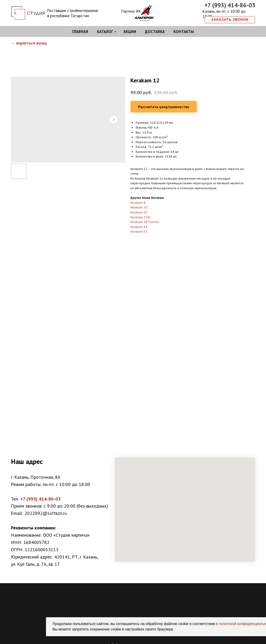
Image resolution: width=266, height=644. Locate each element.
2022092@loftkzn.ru (46, 513)
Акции (130, 32)
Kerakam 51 (139, 231)
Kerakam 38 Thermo (145, 222)
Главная (80, 32)
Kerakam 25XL (141, 217)
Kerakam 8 (138, 203)
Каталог (105, 32)
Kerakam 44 (139, 227)
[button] (230, 20)
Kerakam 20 (139, 207)
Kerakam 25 (139, 212)
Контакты (184, 32)
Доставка (155, 32)
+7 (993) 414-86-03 (230, 5)
